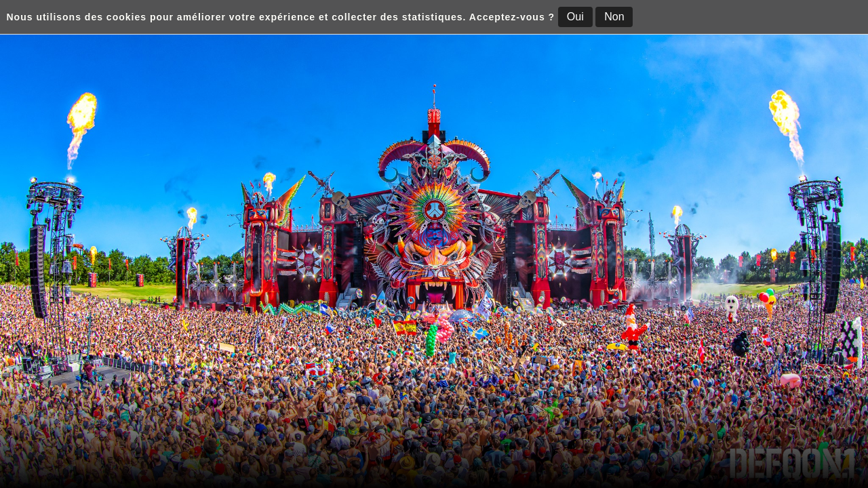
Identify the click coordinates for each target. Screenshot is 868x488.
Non (614, 17)
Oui (575, 17)
